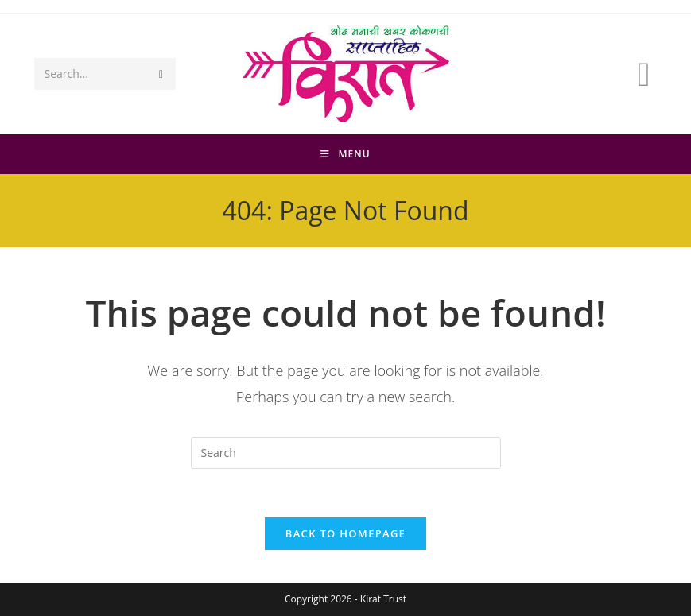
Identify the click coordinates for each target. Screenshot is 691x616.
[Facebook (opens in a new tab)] (644, 74)
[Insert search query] (346, 453)
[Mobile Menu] (345, 154)
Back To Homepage (345, 533)
